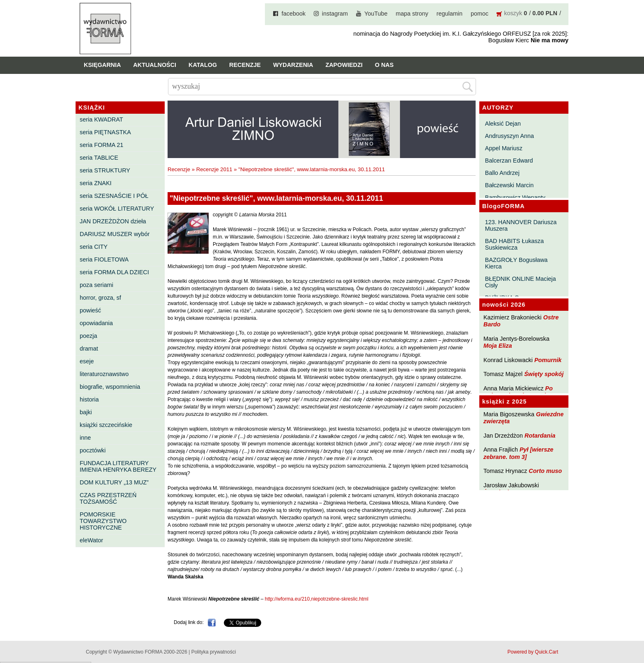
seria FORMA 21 (101, 145)
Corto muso (545, 471)
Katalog (203, 65)
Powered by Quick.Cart (533, 652)
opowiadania (96, 323)
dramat (89, 349)
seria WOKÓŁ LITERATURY (117, 209)
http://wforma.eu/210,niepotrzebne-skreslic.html (317, 599)
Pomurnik (548, 360)
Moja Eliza (498, 346)
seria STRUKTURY (105, 170)
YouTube (376, 14)
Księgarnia (102, 65)
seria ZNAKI (96, 183)
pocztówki (93, 450)
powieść (90, 310)
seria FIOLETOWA (104, 259)
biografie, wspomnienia (110, 387)
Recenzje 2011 (214, 169)
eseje (87, 361)
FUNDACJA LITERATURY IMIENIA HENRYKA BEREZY (118, 466)
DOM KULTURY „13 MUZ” (114, 482)
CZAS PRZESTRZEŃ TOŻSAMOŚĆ (108, 498)
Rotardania (540, 436)
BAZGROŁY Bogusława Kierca (516, 263)
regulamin (450, 14)
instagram (335, 14)
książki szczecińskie (106, 425)
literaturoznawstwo (104, 374)
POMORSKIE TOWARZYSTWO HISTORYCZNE (103, 521)
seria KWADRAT (101, 119)
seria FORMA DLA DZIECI (114, 272)
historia (89, 399)
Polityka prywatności (214, 652)
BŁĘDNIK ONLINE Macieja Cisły (521, 282)
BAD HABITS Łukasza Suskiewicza (514, 244)
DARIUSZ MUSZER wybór (115, 234)
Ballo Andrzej (502, 173)
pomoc (480, 14)
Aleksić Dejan (503, 124)
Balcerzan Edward (509, 161)
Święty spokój (544, 374)
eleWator (91, 540)
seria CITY (94, 247)
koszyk (513, 13)
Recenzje (245, 65)
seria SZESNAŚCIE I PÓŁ (114, 196)
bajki (86, 412)
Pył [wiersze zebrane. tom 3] (518, 453)
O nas (384, 65)
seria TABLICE (99, 158)
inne (85, 438)
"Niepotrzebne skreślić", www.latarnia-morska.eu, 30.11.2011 (312, 169)
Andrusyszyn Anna (509, 136)
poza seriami (97, 285)
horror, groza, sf (100, 298)
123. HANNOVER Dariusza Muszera (521, 225)
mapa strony (412, 14)
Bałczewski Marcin (509, 185)
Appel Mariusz (504, 148)
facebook (293, 14)
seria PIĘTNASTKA (105, 132)
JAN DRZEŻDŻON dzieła (113, 221)
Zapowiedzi (344, 65)
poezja (88, 336)
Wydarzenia (293, 65)
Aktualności (155, 65)
